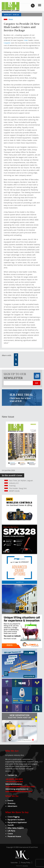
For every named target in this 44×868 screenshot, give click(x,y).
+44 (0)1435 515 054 (14, 782)
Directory (11, 803)
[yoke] (22, 711)
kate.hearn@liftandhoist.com (19, 791)
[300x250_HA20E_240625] (19, 613)
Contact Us (12, 775)
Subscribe (14, 863)
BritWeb (26, 866)
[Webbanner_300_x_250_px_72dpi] (19, 523)
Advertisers (12, 806)
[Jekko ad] (19, 553)
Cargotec (7, 43)
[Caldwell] (22, 647)
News (11, 19)
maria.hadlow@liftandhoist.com (20, 786)
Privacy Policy (26, 863)
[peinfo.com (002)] (19, 583)
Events (10, 801)
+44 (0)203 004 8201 (14, 779)
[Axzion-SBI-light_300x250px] (19, 677)
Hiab (26, 40)
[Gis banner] (19, 741)
